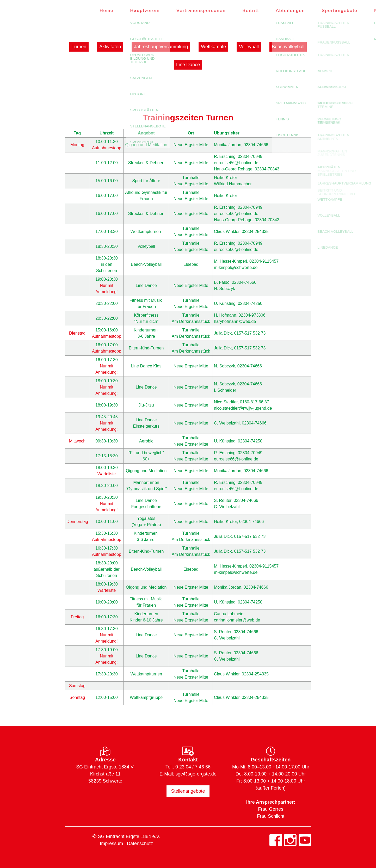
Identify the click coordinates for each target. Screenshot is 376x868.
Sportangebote (330, 11)
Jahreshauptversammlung (161, 47)
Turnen (79, 47)
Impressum (111, 844)
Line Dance (188, 65)
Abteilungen (281, 11)
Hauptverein (136, 11)
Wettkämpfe (213, 47)
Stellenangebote (188, 791)
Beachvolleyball (288, 47)
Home (97, 11)
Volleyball (249, 47)
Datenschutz (140, 844)
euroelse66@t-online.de (236, 163)
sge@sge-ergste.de (196, 774)
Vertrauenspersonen (192, 11)
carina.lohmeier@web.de (237, 620)
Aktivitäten (110, 47)
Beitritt (242, 11)
